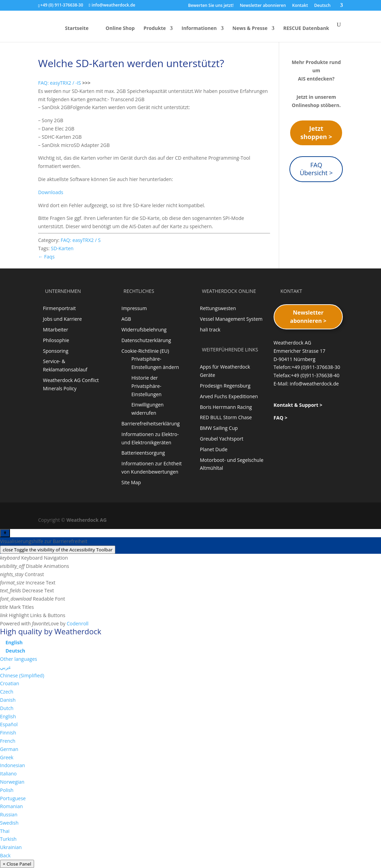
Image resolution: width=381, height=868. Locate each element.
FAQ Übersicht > (316, 169)
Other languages (19, 659)
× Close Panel (17, 864)
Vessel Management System (231, 319)
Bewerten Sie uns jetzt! (211, 6)
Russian (9, 814)
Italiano (8, 774)
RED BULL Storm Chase (226, 417)
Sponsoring (56, 351)
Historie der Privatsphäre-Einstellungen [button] (147, 386)
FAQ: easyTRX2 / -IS (60, 83)
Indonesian (13, 765)
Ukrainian (11, 847)
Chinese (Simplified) (22, 675)
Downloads (51, 192)
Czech (7, 692)
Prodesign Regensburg (225, 386)
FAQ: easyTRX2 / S (81, 240)
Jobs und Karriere (62, 319)
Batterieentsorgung (143, 453)
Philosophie (56, 340)
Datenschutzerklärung (146, 340)
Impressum (134, 308)
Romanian (11, 806)
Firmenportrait (60, 308)
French (8, 741)
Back (5, 855)
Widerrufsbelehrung (144, 330)
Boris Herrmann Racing (226, 407)
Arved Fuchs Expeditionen (229, 396)
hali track (210, 330)
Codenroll (78, 623)
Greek (7, 757)
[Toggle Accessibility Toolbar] (5, 533)
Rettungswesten (218, 308)
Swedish (9, 823)
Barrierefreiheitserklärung (151, 424)
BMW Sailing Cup (219, 428)
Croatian (10, 683)
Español (9, 724)
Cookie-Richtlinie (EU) (145, 351)
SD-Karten (62, 248)
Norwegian (12, 782)
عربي (6, 667)
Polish (7, 790)
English (8, 716)
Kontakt (300, 6)
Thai (5, 831)
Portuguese (13, 798)
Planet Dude (214, 449)
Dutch (7, 708)
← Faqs (46, 257)
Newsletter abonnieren (263, 6)
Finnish (8, 733)
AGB (126, 319)
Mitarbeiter (56, 330)
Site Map (131, 482)
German (9, 749)
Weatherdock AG (87, 520)
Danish (8, 700)
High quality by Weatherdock (51, 631)
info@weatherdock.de (314, 384)
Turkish (8, 839)
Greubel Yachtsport (222, 439)
